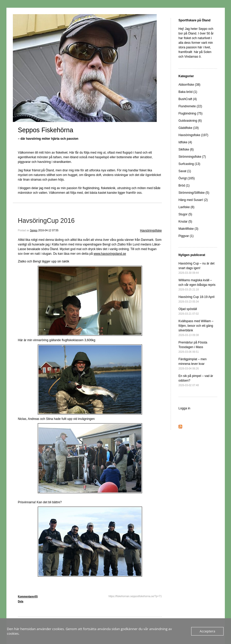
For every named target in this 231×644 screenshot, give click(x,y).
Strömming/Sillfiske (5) (194, 193)
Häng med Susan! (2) (193, 200)
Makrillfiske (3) (188, 229)
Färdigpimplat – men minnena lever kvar (193, 364)
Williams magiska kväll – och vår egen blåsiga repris (197, 285)
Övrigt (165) (187, 178)
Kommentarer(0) (28, 597)
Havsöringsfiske (151, 231)
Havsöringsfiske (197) (193, 135)
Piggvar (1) (186, 236)
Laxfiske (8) (187, 207)
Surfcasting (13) (190, 164)
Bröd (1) (184, 186)
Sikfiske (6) (186, 149)
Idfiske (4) (185, 142)
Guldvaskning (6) (190, 121)
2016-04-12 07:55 (48, 230)
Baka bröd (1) (188, 92)
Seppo (34, 230)
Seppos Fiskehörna (46, 130)
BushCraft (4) (188, 99)
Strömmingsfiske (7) (192, 157)
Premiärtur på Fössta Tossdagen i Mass (193, 347)
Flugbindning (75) (191, 113)
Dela (21, 601)
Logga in (184, 408)
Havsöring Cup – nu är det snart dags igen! (197, 268)
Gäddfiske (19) (189, 128)
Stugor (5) (185, 214)
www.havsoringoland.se (110, 254)
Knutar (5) (185, 222)
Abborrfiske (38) (190, 85)
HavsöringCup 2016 (46, 220)
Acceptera (207, 631)
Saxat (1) (185, 171)
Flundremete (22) (190, 106)
